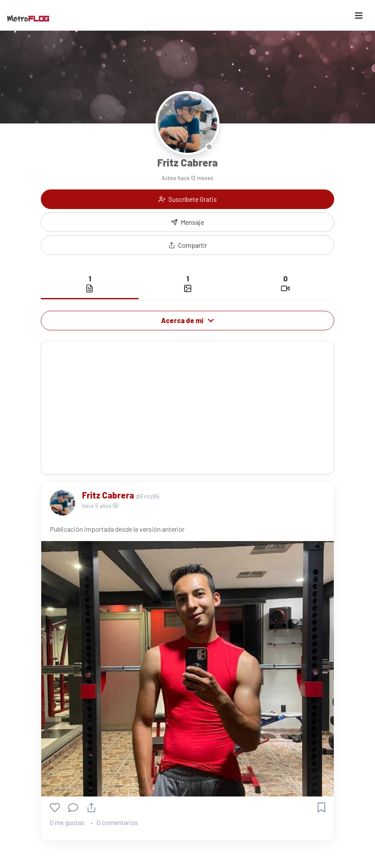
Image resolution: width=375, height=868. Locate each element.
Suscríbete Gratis (188, 199)
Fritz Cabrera (109, 495)
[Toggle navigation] (359, 16)
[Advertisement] (187, 407)
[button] (187, 245)
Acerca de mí (187, 320)
